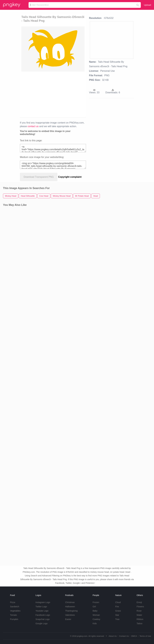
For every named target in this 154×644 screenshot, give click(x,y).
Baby (95, 611)
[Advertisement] (67, 94)
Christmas (70, 602)
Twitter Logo (41, 607)
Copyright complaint (70, 177)
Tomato (14, 615)
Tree (117, 619)
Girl (94, 607)
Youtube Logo (42, 611)
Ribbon (140, 619)
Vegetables (15, 611)
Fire (117, 607)
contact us (33, 126)
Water (139, 615)
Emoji (139, 602)
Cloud (118, 602)
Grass (118, 611)
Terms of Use (145, 636)
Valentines (70, 615)
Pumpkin (14, 619)
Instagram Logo (43, 602)
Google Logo (42, 623)
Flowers (140, 607)
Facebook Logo (43, 615)
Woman (96, 615)
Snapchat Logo (43, 619)
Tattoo (139, 623)
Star (117, 615)
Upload (147, 5)
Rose (139, 611)
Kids (95, 623)
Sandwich (15, 607)
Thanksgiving (71, 611)
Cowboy (96, 619)
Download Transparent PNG (39, 177)
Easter (68, 619)
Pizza (13, 602)
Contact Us (124, 636)
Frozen (96, 602)
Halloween (70, 607)
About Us (113, 636)
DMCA (134, 636)
